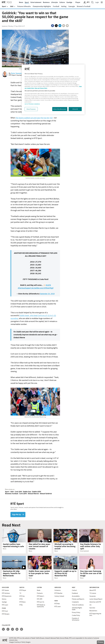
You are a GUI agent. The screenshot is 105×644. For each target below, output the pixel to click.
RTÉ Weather (58, 593)
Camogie (72, 6)
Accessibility (76, 596)
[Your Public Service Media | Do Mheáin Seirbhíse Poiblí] (5, 640)
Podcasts (40, 593)
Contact (74, 590)
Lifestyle (54, 2)
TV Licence (93, 593)
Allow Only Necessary (60, 109)
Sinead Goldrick (46, 494)
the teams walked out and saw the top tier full (34, 118)
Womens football (12, 494)
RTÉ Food (5, 611)
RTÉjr (21, 605)
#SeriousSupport (24, 288)
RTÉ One (22, 596)
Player (78, 2)
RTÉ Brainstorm (7, 596)
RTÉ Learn (5, 605)
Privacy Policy (76, 612)
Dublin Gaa (27, 492)
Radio (39, 590)
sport (4, 6)
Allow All (75, 109)
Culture (62, 2)
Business (46, 2)
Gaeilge (69, 2)
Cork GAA (18, 492)
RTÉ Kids (57, 604)
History (4, 599)
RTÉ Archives (6, 593)
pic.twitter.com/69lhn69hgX (42, 288)
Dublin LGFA (37, 492)
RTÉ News (23, 602)
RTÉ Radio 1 (41, 596)
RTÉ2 (21, 599)
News (21, 2)
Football (56, 6)
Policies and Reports (78, 599)
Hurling (64, 6)
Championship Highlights (42, 6)
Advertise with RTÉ (95, 602)
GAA (12, 6)
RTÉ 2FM (40, 599)
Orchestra (58, 590)
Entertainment (36, 2)
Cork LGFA (23, 494)
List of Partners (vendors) (32, 104)
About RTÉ (93, 590)
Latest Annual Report (96, 599)
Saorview (92, 608)
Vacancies (93, 596)
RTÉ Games (5, 590)
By (16, 73)
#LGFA (48, 285)
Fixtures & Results (24, 6)
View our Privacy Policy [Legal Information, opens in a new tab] (41, 88)
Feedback (75, 593)
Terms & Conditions (78, 605)
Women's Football (84, 6)
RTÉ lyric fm (41, 602)
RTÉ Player (23, 590)
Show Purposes (31, 109)
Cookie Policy (76, 615)
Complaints (75, 602)
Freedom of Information (76, 619)
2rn (90, 605)
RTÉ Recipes (6, 614)
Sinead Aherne (33, 494)
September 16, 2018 (47, 294)
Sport (27, 2)
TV (20, 593)
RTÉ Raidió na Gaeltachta (41, 606)
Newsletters (93, 611)
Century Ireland (59, 596)
